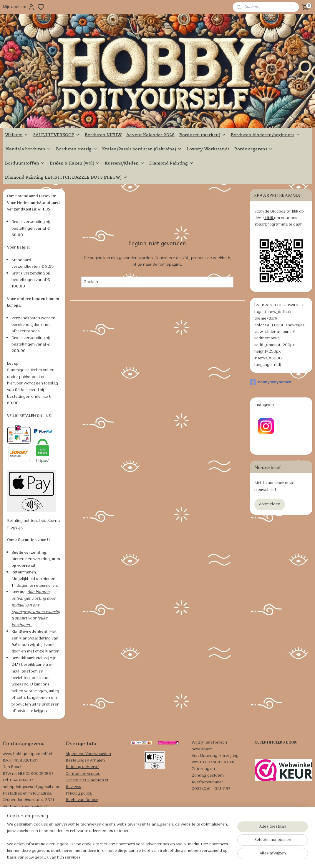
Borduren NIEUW (103, 135)
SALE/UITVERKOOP (57, 135)
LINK (269, 218)
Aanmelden (270, 504)
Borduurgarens (254, 149)
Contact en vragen (83, 774)
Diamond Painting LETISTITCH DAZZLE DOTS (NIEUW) (66, 177)
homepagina (170, 265)
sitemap (181, 857)
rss (191, 857)
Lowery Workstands (208, 149)
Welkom (17, 135)
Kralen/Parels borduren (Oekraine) (142, 149)
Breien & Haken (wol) (75, 163)
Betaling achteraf (82, 767)
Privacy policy (79, 794)
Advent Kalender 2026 (150, 135)
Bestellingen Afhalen (85, 761)
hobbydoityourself (271, 382)
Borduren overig (77, 149)
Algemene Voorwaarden (88, 754)
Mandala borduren (28, 149)
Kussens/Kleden (125, 163)
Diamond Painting (171, 163)
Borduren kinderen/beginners (266, 135)
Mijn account (19, 7)
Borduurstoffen (25, 163)
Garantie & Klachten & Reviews (87, 784)
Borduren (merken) (203, 135)
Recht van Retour (82, 800)
